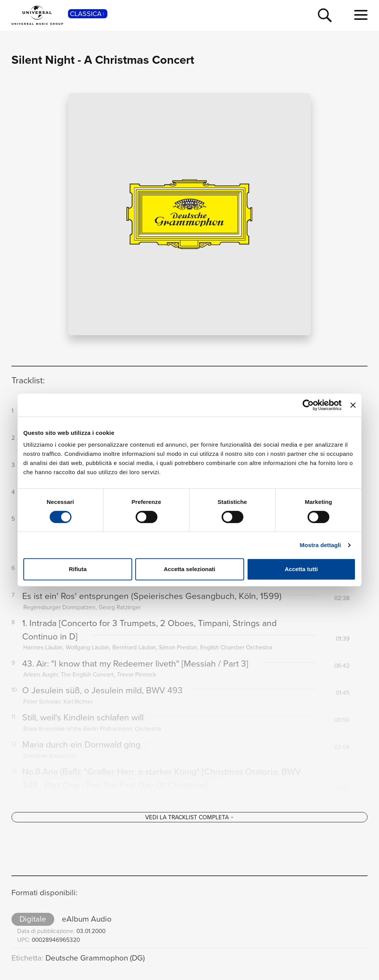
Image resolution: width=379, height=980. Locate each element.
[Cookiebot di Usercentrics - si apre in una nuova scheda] (308, 405)
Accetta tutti (301, 569)
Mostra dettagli (320, 545)
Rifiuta (78, 569)
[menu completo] (361, 15)
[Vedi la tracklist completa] (189, 824)
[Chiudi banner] (353, 405)
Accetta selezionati (189, 569)
